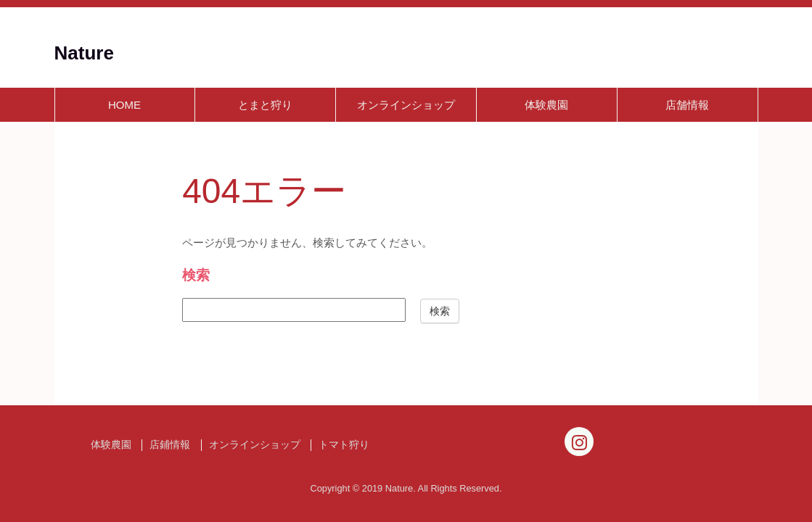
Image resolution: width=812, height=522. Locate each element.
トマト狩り (344, 445)
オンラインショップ (406, 105)
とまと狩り (265, 105)
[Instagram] (579, 442)
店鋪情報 (170, 445)
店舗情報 (687, 105)
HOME (124, 105)
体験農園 (546, 105)
